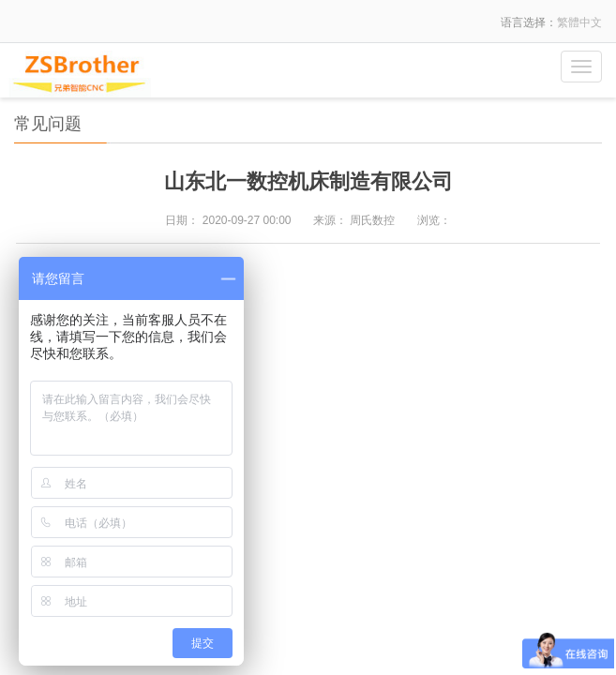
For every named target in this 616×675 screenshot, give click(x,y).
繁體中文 (579, 22)
